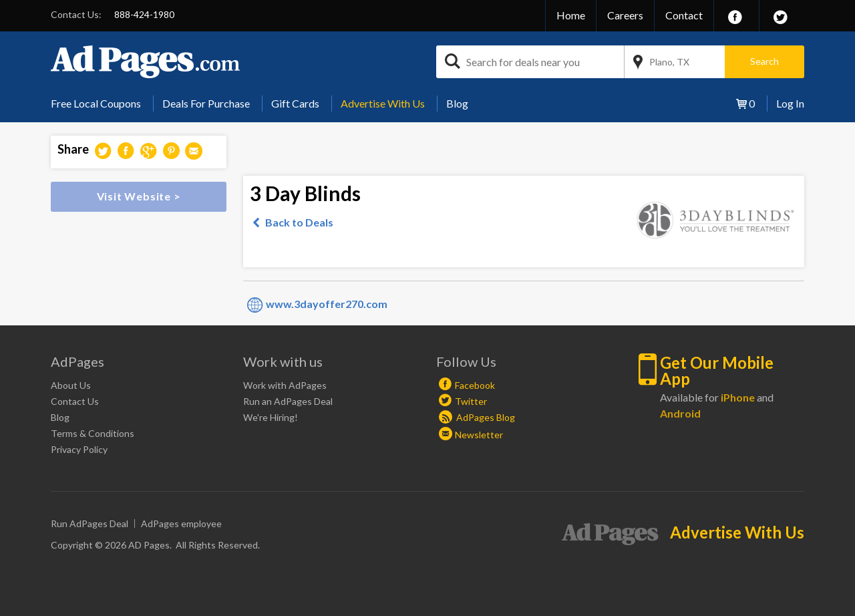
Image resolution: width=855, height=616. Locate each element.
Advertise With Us (383, 103)
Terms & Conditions (93, 433)
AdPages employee (181, 523)
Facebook (475, 385)
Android (680, 413)
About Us (71, 385)
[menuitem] (101, 104)
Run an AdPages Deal (288, 401)
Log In (790, 103)
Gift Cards (295, 103)
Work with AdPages (285, 385)
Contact (684, 15)
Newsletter (479, 435)
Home (571, 15)
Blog (457, 103)
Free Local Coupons (96, 103)
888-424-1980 (144, 14)
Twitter (471, 401)
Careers (625, 15)
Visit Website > (139, 196)
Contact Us (75, 401)
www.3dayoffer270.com (327, 304)
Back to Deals (299, 222)
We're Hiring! (271, 417)
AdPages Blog (477, 417)
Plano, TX (669, 62)
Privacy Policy (79, 449)
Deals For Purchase (206, 103)
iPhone (738, 397)
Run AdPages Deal (90, 523)
